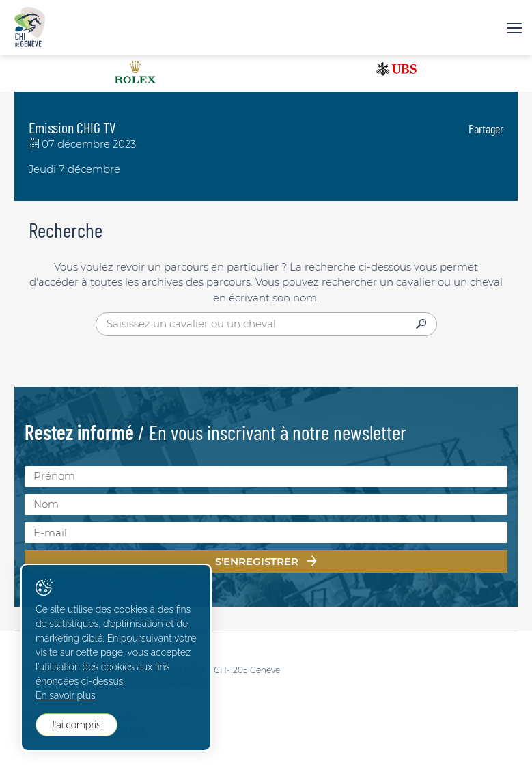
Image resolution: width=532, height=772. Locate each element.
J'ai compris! (76, 725)
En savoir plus (66, 695)
